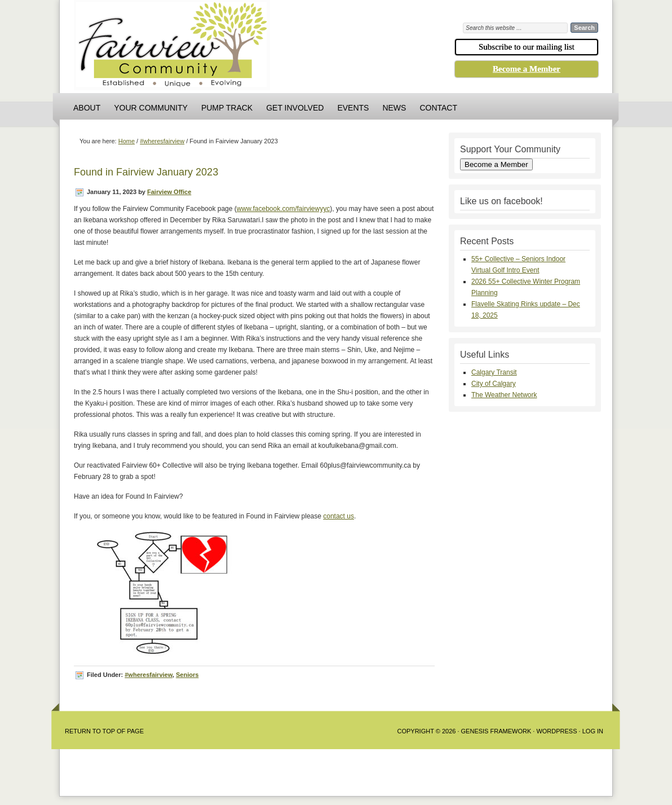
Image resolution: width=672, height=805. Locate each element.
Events (353, 108)
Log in (593, 731)
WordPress (556, 731)
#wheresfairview (149, 675)
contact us (339, 516)
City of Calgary (494, 384)
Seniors (187, 675)
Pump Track (227, 108)
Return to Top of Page (104, 731)
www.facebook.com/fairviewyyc (283, 209)
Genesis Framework (496, 731)
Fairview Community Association (235, 48)
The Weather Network (504, 395)
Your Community (151, 108)
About (87, 108)
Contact (438, 108)
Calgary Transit (494, 372)
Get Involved (295, 108)
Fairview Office (169, 192)
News (394, 108)
